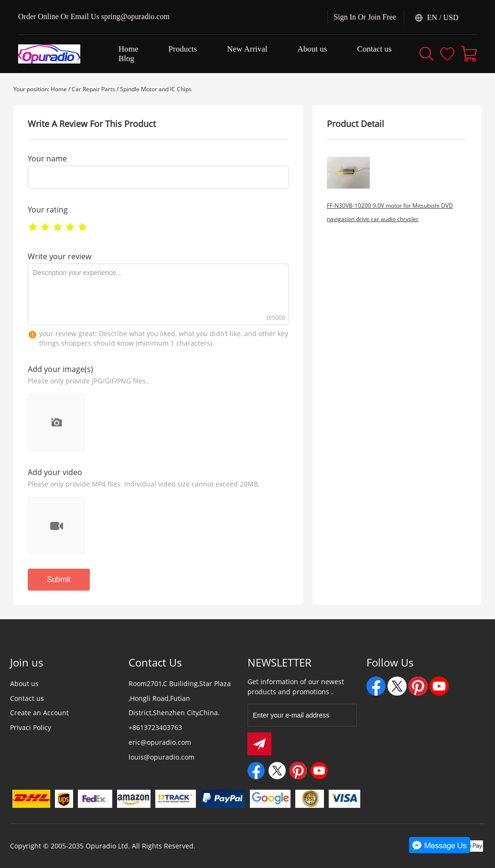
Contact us (27, 698)
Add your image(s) (60, 369)
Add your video (55, 472)
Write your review (59, 256)
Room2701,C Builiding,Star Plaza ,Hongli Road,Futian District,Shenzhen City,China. (180, 698)
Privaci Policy (31, 727)
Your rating (48, 210)
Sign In (345, 17)
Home (59, 89)
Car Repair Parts (93, 89)
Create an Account (39, 713)
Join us (27, 662)
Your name (47, 159)
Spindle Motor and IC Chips (156, 89)
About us (24, 683)
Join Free (382, 17)
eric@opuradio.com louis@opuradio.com (161, 750)
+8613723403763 (155, 727)
